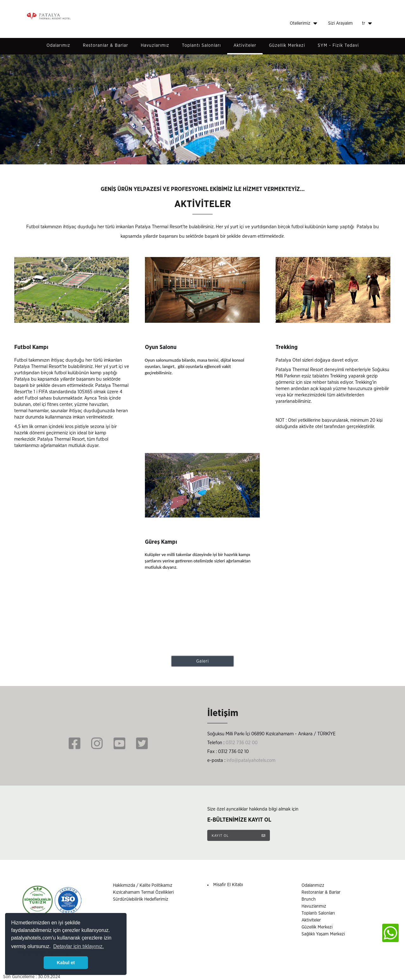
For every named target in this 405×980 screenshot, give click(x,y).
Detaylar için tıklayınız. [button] (78, 946)
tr (367, 23)
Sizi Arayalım (340, 23)
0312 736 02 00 (242, 743)
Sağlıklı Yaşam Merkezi (323, 934)
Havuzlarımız (155, 46)
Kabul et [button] (66, 963)
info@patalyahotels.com (251, 760)
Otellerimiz (304, 23)
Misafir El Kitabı (228, 885)
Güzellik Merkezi (287, 46)
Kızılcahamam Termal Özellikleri (143, 892)
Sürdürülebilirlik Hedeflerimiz (141, 899)
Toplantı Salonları (201, 46)
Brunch (309, 899)
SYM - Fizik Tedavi (338, 46)
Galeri (202, 661)
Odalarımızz (313, 885)
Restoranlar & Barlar (106, 46)
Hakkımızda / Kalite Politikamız (143, 885)
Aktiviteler (245, 46)
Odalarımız (58, 46)
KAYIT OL (239, 836)
